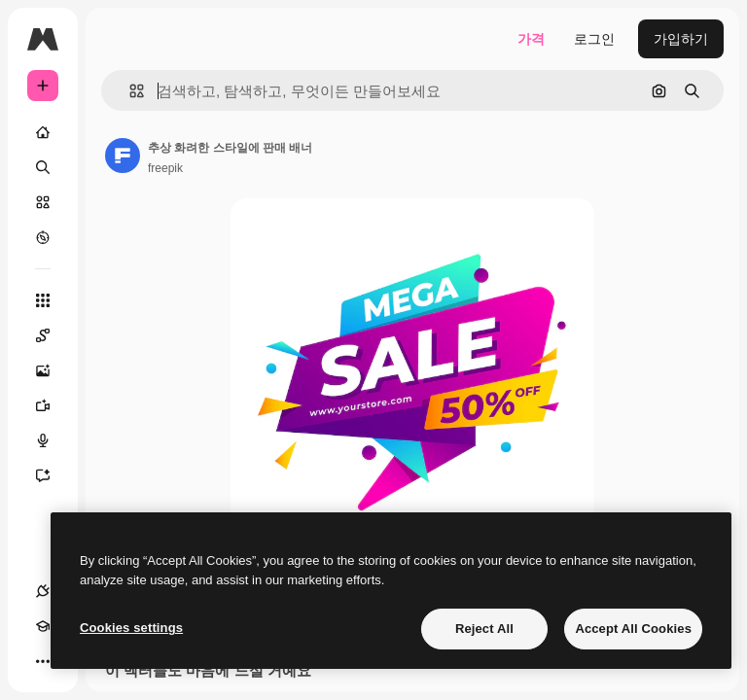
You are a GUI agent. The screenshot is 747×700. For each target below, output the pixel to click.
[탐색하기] (43, 237)
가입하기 (681, 39)
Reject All (484, 629)
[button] (129, 91)
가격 (531, 39)
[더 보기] (43, 661)
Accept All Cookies (633, 629)
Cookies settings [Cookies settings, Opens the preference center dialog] (131, 628)
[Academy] (43, 626)
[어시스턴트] (53, 475)
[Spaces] (53, 335)
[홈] (43, 132)
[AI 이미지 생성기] (53, 370)
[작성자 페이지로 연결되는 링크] (123, 156)
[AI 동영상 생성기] (53, 405)
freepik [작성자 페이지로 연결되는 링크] (165, 168)
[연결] (43, 591)
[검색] (43, 167)
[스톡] (43, 202)
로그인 (594, 39)
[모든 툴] (43, 300)
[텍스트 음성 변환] (53, 440)
